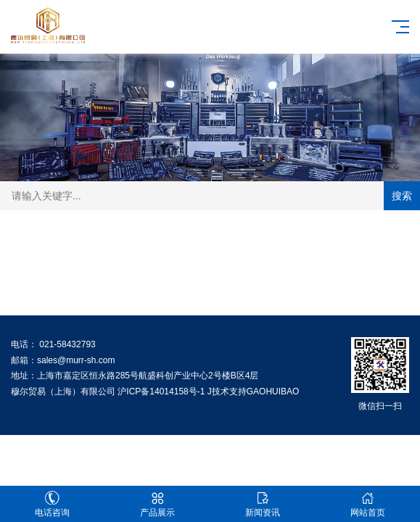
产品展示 (158, 504)
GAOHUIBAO (273, 391)
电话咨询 (53, 504)
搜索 (402, 196)
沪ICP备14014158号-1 (161, 391)
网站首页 (367, 504)
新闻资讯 (263, 504)
